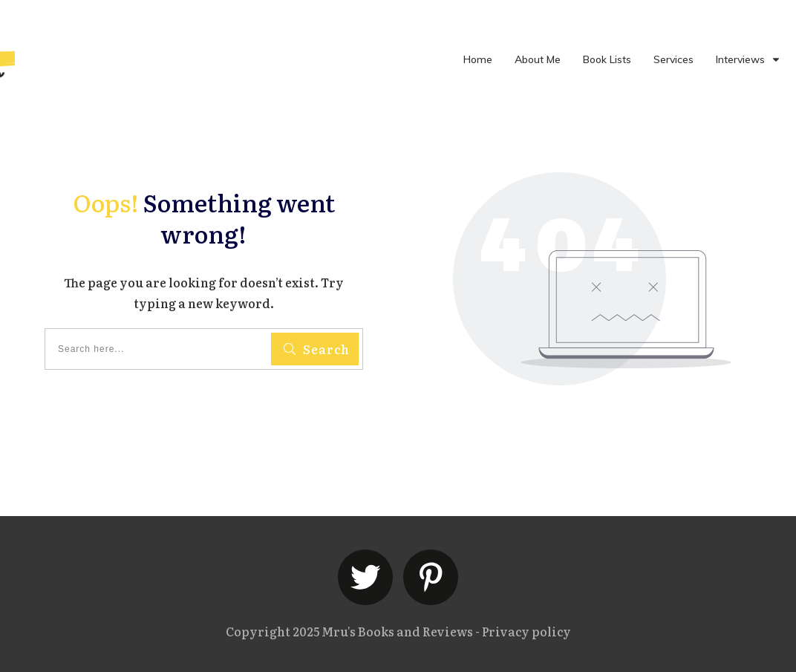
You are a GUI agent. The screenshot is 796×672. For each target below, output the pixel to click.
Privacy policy (526, 631)
